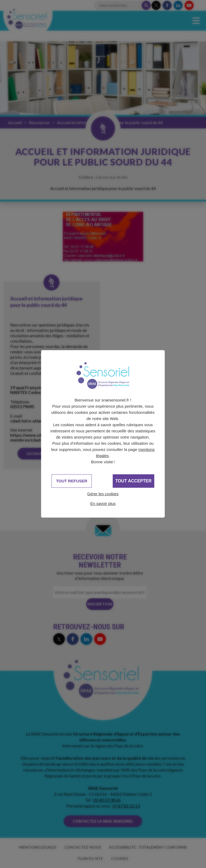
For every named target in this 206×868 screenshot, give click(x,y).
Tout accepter (133, 481)
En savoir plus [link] (103, 503)
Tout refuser (72, 481)
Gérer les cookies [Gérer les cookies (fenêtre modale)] (103, 494)
